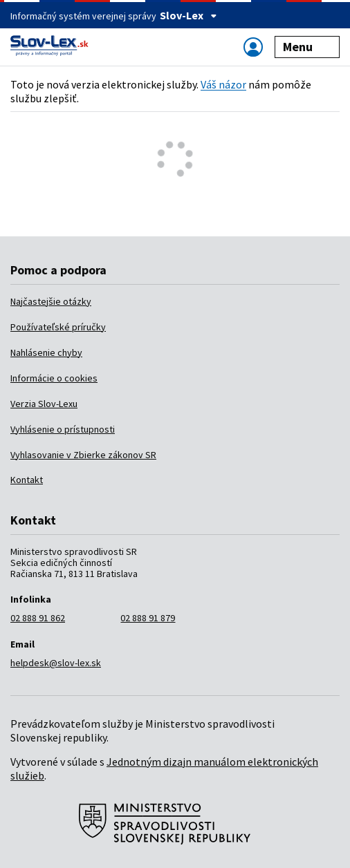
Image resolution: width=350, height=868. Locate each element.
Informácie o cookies (54, 378)
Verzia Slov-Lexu (44, 404)
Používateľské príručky (58, 327)
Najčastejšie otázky (51, 301)
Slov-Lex (188, 15)
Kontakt (27, 480)
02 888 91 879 (148, 618)
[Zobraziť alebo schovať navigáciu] (253, 47)
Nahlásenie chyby (46, 352)
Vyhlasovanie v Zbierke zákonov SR (83, 455)
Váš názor (223, 84)
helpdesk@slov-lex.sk (56, 663)
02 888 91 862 (38, 618)
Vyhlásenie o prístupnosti (63, 429)
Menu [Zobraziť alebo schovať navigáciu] (307, 47)
